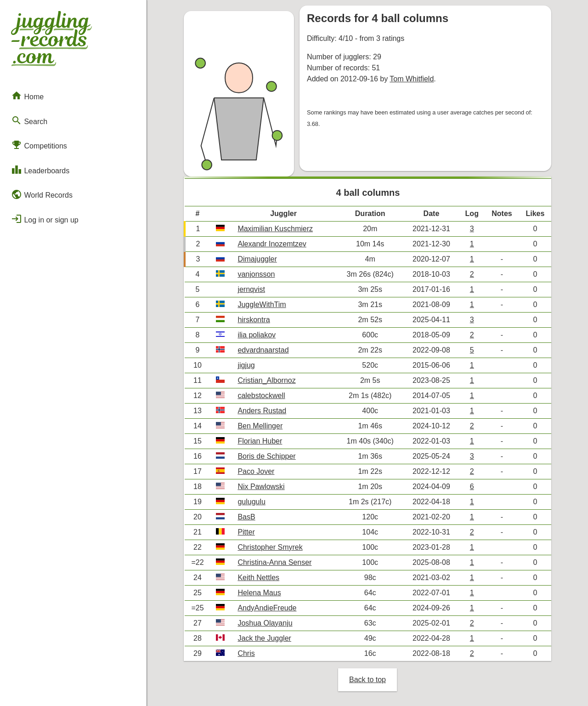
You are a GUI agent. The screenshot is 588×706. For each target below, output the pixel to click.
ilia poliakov (257, 335)
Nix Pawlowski (261, 487)
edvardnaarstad (263, 350)
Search (29, 120)
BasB (246, 517)
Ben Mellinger (260, 426)
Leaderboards (40, 170)
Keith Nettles (258, 578)
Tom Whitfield (412, 79)
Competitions (39, 145)
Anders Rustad (262, 411)
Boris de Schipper (266, 456)
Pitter (246, 532)
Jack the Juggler (264, 638)
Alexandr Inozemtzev (272, 244)
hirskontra (254, 320)
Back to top (367, 680)
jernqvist (251, 289)
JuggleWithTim (262, 305)
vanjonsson (256, 274)
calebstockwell (261, 396)
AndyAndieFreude (267, 608)
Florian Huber (260, 441)
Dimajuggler (257, 259)
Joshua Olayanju (265, 623)
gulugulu (252, 502)
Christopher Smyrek (270, 547)
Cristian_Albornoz (266, 380)
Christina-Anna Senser (274, 562)
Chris (246, 653)
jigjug (246, 365)
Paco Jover (256, 471)
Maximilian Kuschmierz (275, 229)
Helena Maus (259, 593)
